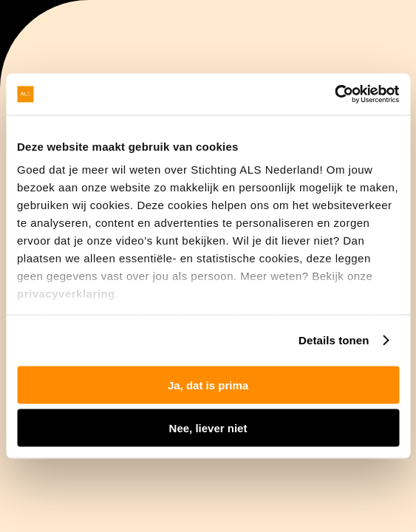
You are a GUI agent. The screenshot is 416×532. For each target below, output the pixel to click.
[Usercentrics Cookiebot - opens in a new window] (334, 95)
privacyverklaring (66, 294)
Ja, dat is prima (208, 385)
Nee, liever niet (208, 428)
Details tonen (334, 340)
